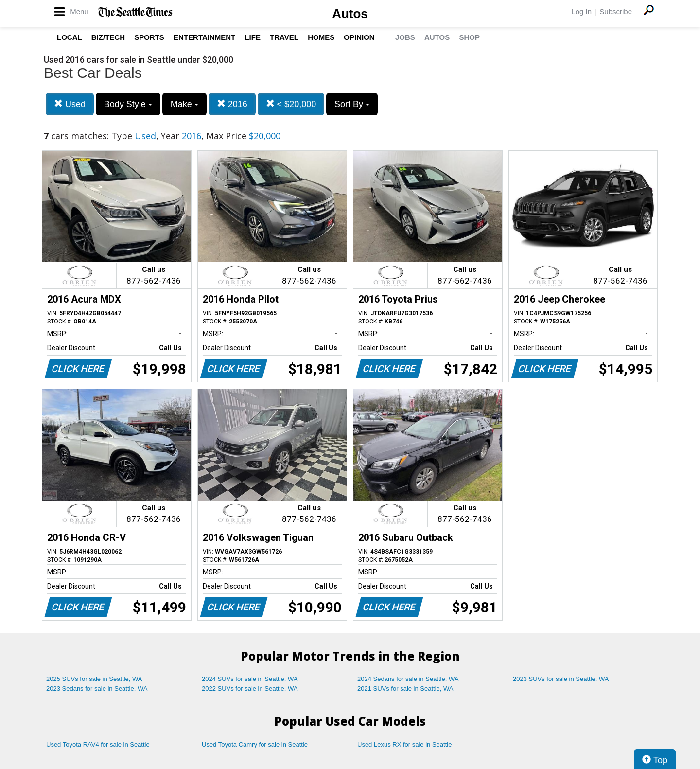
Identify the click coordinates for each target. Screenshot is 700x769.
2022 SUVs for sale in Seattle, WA (250, 689)
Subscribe (616, 11)
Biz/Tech (108, 37)
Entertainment (204, 37)
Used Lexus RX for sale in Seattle (404, 744)
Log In (581, 11)
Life (253, 37)
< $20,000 (291, 104)
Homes (321, 37)
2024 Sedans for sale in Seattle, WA (408, 679)
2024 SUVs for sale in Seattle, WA (250, 679)
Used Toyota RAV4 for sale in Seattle (98, 744)
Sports (149, 37)
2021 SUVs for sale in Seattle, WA (405, 689)
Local (70, 37)
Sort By (352, 104)
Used (70, 104)
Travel (284, 37)
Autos (350, 14)
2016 (232, 104)
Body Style (128, 104)
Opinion (359, 37)
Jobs (405, 37)
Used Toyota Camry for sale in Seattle (255, 744)
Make (184, 104)
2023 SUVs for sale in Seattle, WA (561, 679)
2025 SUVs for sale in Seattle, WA (94, 679)
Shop (469, 37)
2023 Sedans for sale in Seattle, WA (97, 689)
